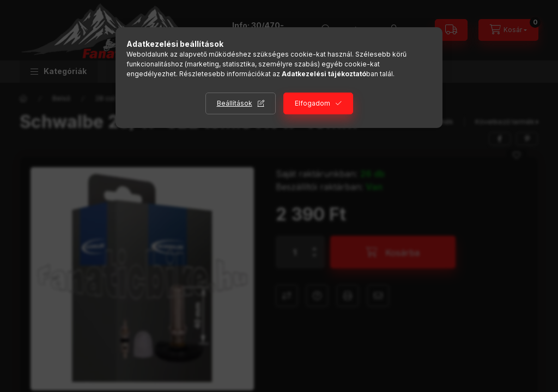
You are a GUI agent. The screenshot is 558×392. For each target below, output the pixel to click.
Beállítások (235, 103)
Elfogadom (313, 103)
